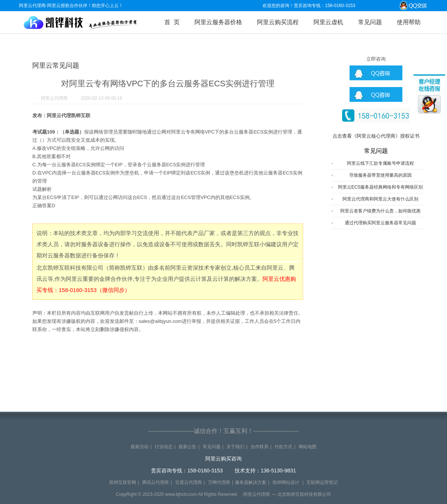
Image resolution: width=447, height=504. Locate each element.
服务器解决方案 (251, 482)
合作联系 (260, 447)
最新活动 (139, 447)
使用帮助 (409, 22)
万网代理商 (219, 482)
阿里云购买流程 (278, 22)
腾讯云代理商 (155, 482)
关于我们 (235, 447)
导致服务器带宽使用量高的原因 (380, 175)
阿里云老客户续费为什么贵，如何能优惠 (380, 211)
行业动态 (164, 447)
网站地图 (308, 447)
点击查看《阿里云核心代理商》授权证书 (376, 136)
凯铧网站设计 (286, 482)
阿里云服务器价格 (218, 22)
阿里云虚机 (328, 22)
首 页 (172, 22)
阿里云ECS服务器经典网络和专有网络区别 (381, 187)
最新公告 (187, 447)
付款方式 (283, 447)
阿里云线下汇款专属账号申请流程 (380, 163)
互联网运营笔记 (322, 482)
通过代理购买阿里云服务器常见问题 (380, 223)
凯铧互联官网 (123, 482)
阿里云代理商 (54, 98)
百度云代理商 (189, 482)
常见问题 (370, 22)
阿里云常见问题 (56, 65)
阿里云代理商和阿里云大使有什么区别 (380, 199)
